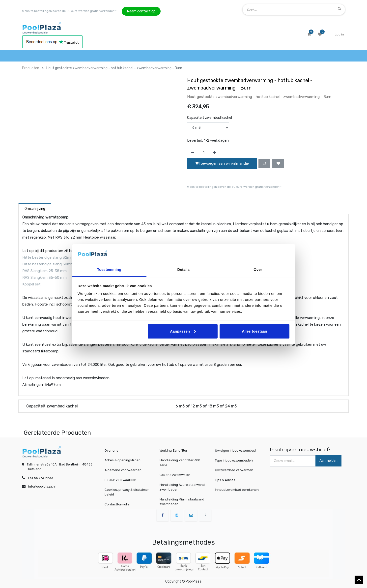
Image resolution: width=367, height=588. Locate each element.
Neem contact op (141, 11)
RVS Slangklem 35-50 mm (45, 278)
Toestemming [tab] (109, 269)
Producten (31, 68)
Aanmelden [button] (328, 461)
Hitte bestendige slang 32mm (48, 257)
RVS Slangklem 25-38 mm (44, 271)
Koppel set (31, 284)
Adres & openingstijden (123, 460)
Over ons (111, 450)
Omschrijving (35, 209)
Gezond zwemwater (175, 475)
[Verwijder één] (193, 153)
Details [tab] (184, 269)
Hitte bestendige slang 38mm (48, 264)
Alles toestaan (254, 331)
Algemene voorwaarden (123, 470)
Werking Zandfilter (173, 450)
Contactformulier (118, 504)
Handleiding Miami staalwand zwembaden (182, 502)
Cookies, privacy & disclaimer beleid (127, 492)
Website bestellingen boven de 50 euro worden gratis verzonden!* (69, 11)
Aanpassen (183, 331)
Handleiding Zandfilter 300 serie (180, 463)
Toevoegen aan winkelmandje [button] (222, 163)
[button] (264, 163)
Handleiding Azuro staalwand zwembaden (182, 487)
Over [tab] (258, 269)
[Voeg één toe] (214, 153)
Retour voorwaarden (120, 480)
